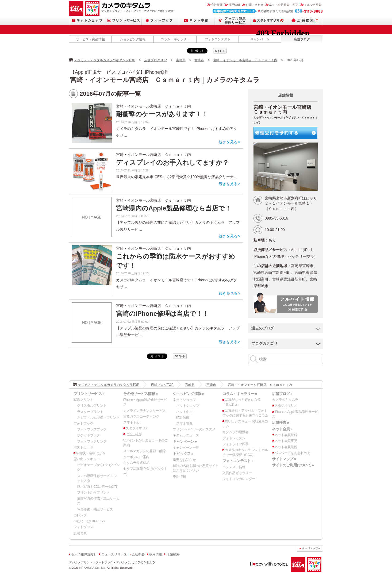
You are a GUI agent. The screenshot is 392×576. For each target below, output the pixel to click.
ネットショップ (87, 20)
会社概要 (217, 5)
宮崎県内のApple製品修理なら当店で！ (174, 208)
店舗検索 (305, 20)
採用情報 (234, 5)
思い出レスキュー (87, 459)
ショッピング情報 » (188, 394)
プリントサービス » (89, 394)
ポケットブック (89, 435)
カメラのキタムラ (76, 9)
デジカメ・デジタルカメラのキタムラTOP (105, 60)
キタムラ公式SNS (136, 463)
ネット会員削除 (286, 447)
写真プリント (83, 400)
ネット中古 (196, 20)
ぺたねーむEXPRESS (89, 521)
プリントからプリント (93, 492)
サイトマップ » (284, 459)
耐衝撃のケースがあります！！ (162, 114)
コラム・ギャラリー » (240, 394)
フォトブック (160, 20)
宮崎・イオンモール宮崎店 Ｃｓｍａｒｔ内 (245, 60)
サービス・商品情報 (90, 39)
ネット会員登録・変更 (284, 5)
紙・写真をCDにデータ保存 (97, 487)
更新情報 (179, 476)
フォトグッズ (83, 527)
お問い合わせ (255, 5)
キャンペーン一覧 (186, 448)
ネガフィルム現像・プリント (98, 418)
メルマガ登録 (313, 5)
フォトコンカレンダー (239, 479)
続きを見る (228, 142)
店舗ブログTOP (155, 60)
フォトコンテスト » (238, 461)
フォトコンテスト (218, 39)
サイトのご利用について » (293, 465)
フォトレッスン (234, 438)
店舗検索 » (280, 423)
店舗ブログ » (282, 394)
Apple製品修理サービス (233, 20)
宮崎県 (181, 60)
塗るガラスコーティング (141, 416)
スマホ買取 (184, 423)
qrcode (220, 51)
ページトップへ (311, 548)
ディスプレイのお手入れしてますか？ (172, 162)
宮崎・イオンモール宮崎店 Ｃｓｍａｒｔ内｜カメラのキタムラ (165, 80)
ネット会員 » (282, 429)
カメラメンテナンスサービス (145, 411)
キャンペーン (260, 39)
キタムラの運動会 (236, 432)
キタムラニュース (186, 435)
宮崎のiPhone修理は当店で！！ (162, 314)
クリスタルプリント (92, 406)
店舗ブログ (302, 39)
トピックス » (183, 454)
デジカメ (122, 562)
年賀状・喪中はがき (91, 453)
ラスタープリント (90, 412)
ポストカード (83, 447)
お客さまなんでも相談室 (268, 11)
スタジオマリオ (92, 9)
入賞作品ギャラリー (237, 473)
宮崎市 (199, 60)
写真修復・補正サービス (95, 509)
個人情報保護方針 (84, 554)
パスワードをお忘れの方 (292, 453)
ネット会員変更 (286, 441)
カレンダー (82, 515)
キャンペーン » (185, 441)
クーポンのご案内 (136, 457)
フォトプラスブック (92, 429)
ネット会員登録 (286, 435)
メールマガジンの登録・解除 (145, 451)
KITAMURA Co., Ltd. (93, 568)
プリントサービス (124, 20)
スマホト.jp (131, 422)
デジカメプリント (81, 562)
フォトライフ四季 (236, 444)
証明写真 (80, 533)
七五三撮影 (134, 434)
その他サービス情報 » (141, 394)
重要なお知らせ (184, 460)
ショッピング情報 (133, 39)
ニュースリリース (114, 554)
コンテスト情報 (234, 467)
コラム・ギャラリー (175, 39)
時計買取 (183, 418)
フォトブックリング (92, 441)
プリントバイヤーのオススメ (194, 429)
